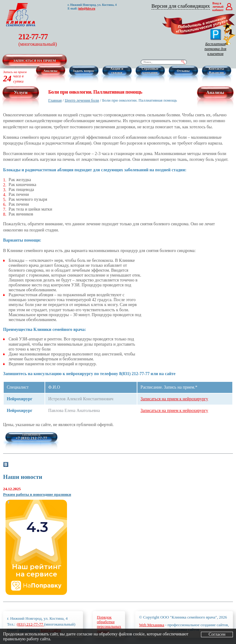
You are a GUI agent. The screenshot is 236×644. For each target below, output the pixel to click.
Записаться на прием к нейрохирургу (174, 399)
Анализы (50, 71)
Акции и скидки (117, 70)
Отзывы (183, 71)
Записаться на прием (35, 60)
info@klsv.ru (87, 8)
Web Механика (152, 625)
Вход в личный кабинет (218, 7)
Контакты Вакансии (216, 70)
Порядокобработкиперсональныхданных (109, 624)
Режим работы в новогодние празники (37, 494)
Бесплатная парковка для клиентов (215, 42)
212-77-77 (38, 40)
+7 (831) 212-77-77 (31, 438)
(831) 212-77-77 (31, 624)
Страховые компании (150, 70)
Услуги (21, 93)
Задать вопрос (84, 71)
